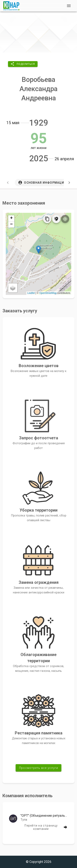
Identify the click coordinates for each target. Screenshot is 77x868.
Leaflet (31, 293)
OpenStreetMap (48, 293)
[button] (23, 64)
